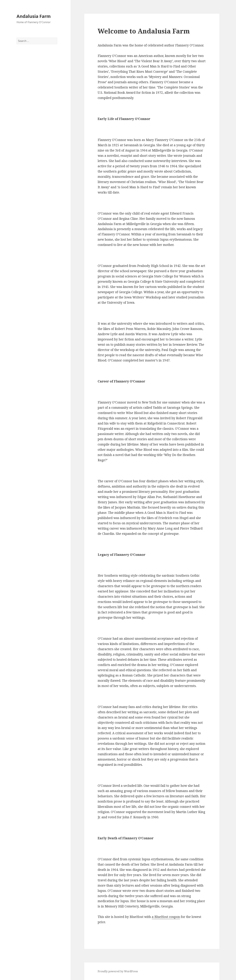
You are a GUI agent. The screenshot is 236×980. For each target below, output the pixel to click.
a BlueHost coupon (166, 917)
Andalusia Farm (34, 16)
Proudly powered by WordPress (118, 971)
